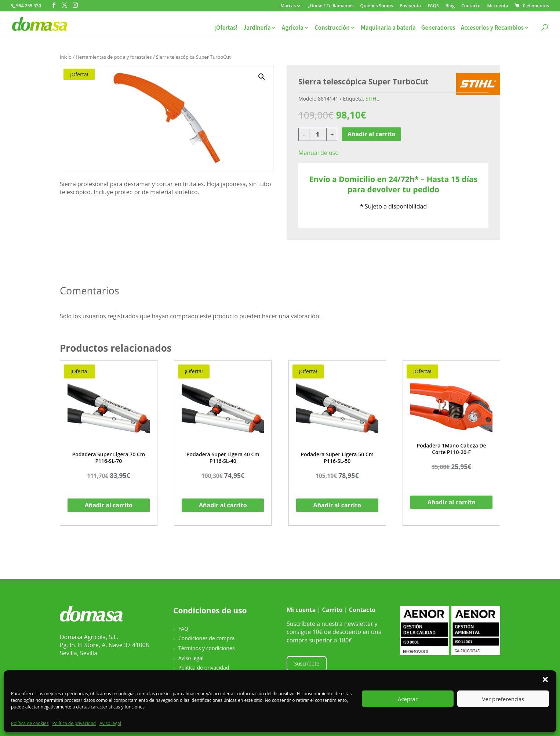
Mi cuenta (497, 6)
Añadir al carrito (372, 134)
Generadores (438, 28)
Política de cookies (30, 723)
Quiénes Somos (377, 6)
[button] (545, 679)
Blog (450, 6)
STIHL (372, 99)
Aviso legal (110, 723)
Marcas (288, 6)
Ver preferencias (503, 699)
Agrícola (293, 28)
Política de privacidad (74, 723)
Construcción (332, 28)
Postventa (410, 6)
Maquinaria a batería (388, 28)
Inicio (66, 57)
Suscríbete (307, 664)
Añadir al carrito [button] (109, 505)
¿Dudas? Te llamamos (331, 6)
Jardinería (257, 28)
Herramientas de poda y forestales (114, 57)
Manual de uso (319, 153)
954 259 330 (29, 6)
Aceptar (408, 699)
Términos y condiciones (206, 648)
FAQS (433, 6)
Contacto (471, 6)
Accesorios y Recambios (492, 28)
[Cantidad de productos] (318, 134)
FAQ (183, 629)
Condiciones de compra (207, 638)
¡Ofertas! (226, 28)
